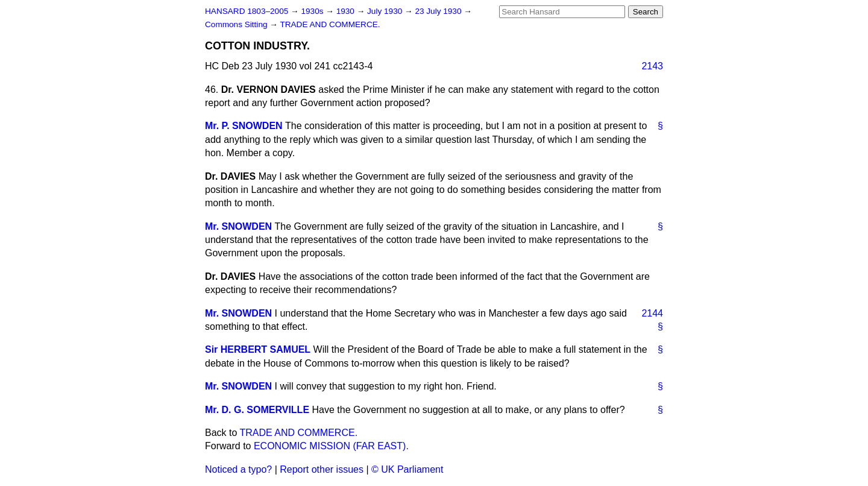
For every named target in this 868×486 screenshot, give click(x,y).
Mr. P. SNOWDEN (244, 126)
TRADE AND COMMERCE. (330, 24)
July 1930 (386, 11)
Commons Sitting (237, 24)
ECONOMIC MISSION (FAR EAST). (331, 446)
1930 (347, 11)
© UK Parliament (407, 469)
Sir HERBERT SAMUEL (258, 349)
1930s (313, 11)
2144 (652, 313)
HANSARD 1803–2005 (247, 11)
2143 (652, 66)
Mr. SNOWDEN (238, 226)
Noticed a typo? (238, 469)
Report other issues (322, 469)
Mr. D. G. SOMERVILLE (257, 410)
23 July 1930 (439, 11)
